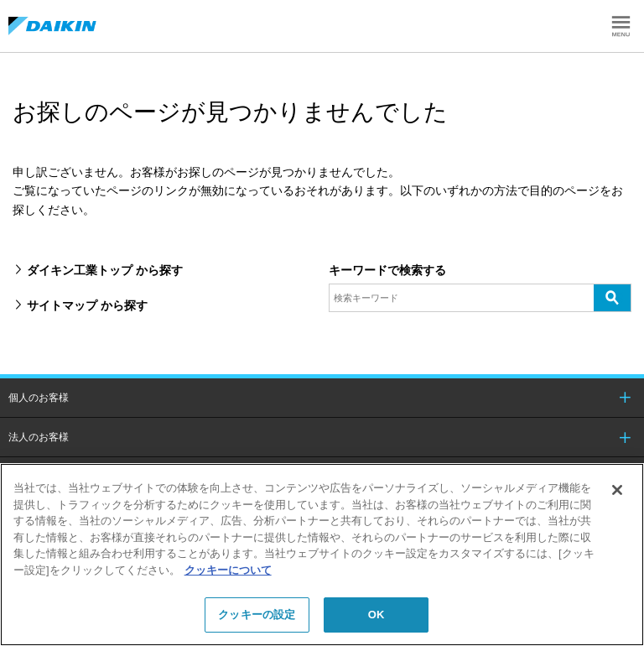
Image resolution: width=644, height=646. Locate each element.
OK (377, 615)
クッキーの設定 (257, 615)
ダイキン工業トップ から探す (105, 270)
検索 (612, 297)
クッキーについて (228, 570)
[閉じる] (617, 490)
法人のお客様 (39, 437)
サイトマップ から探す (87, 305)
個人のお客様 (39, 398)
